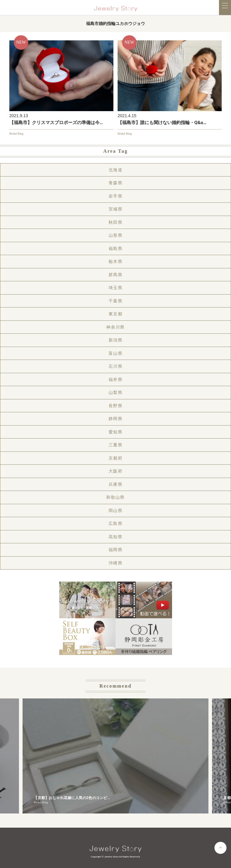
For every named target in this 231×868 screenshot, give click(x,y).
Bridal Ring (16, 134)
